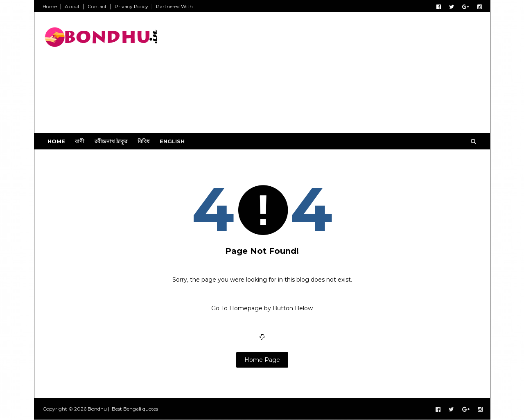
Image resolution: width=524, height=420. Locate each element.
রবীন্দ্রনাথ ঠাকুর (111, 141)
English (172, 141)
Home (50, 6)
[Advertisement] (333, 76)
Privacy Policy (131, 6)
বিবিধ (143, 141)
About (72, 6)
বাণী (80, 141)
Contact (97, 6)
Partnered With (174, 6)
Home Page (262, 360)
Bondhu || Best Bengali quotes (123, 409)
